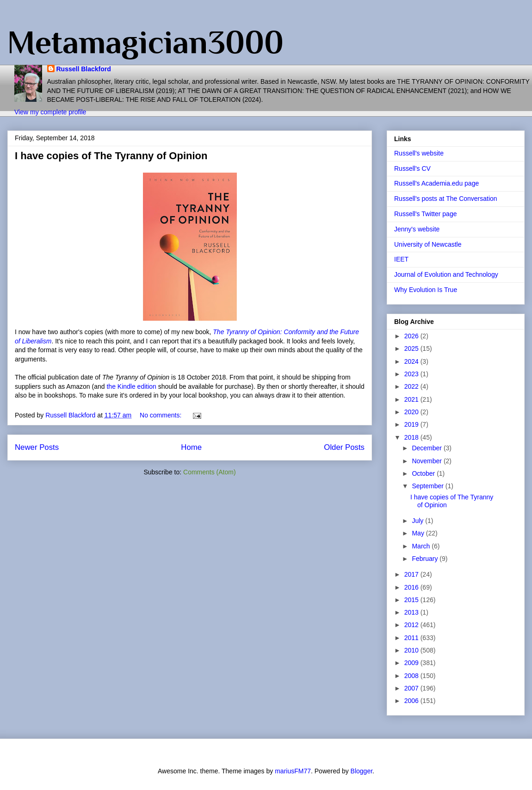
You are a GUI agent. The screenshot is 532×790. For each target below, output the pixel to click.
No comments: (161, 415)
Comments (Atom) (210, 472)
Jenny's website (417, 229)
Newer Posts (37, 447)
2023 (412, 374)
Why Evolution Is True (426, 290)
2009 (412, 663)
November (427, 461)
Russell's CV (412, 168)
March (422, 546)
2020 (412, 412)
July (418, 521)
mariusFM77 (293, 771)
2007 (412, 688)
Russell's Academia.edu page (436, 183)
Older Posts (344, 447)
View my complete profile (50, 112)
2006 (412, 701)
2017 (412, 574)
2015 (412, 600)
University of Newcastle (428, 244)
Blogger (362, 771)
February (426, 559)
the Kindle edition (131, 386)
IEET (401, 259)
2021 (412, 399)
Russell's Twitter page (425, 214)
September (428, 486)
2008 (412, 676)
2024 (412, 361)
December (427, 448)
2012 (412, 625)
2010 (412, 650)
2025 (412, 348)
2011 (412, 638)
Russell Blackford (84, 69)
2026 (412, 336)
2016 (412, 587)
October (424, 473)
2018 (412, 437)
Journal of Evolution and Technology (446, 274)
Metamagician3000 (145, 42)
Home (191, 447)
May (419, 533)
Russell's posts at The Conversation (446, 199)
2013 (412, 612)
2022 (412, 386)
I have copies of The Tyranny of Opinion (111, 156)
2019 (412, 424)
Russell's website (419, 153)
